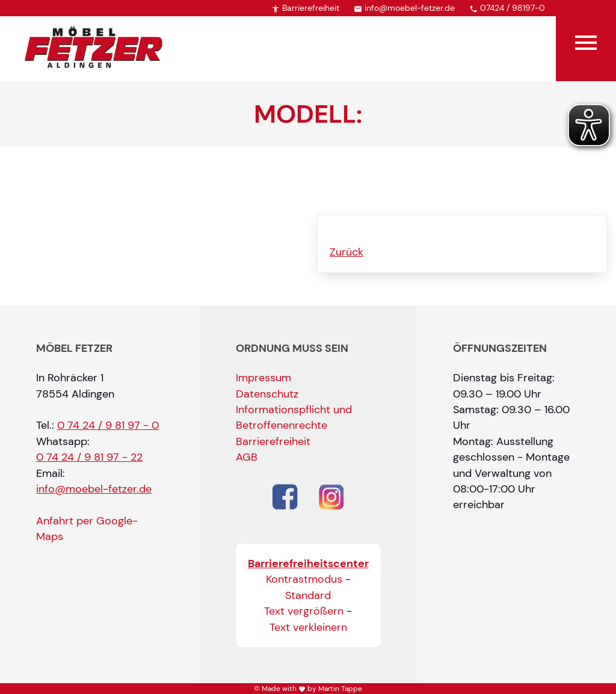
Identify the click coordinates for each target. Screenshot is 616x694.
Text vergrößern (304, 611)
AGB (247, 457)
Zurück (346, 252)
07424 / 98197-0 (507, 8)
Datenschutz (267, 394)
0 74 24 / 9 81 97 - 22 (89, 457)
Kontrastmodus (304, 579)
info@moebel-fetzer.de (404, 8)
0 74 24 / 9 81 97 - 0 (108, 425)
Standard (308, 595)
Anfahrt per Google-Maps (87, 529)
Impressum (263, 378)
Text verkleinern (308, 627)
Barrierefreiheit (305, 8)
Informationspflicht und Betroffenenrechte (294, 417)
